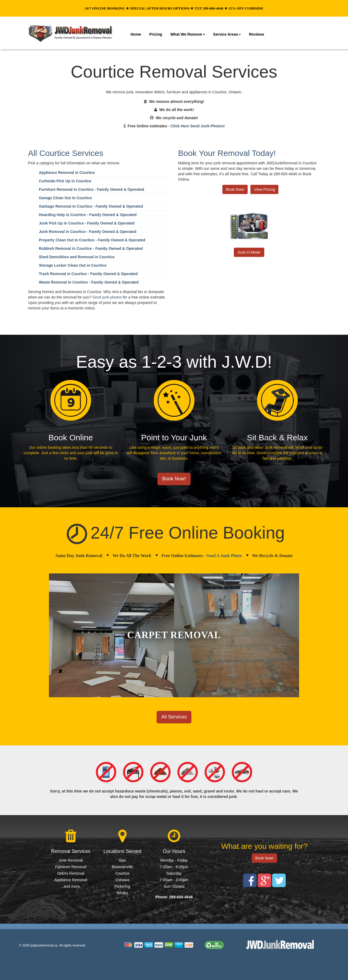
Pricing (156, 34)
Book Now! (235, 189)
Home (136, 34)
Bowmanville (122, 867)
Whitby (122, 893)
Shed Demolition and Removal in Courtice (77, 257)
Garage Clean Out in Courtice (65, 198)
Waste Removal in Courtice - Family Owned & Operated (89, 282)
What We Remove (187, 34)
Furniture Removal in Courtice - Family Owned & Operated (91, 189)
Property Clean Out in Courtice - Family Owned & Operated (92, 240)
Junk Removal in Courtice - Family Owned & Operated (88, 232)
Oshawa (122, 880)
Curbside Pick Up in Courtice (65, 181)
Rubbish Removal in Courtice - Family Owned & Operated (91, 248)
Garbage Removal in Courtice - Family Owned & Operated (91, 206)
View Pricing (264, 189)
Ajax (122, 860)
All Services (174, 717)
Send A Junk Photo (224, 556)
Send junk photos (107, 297)
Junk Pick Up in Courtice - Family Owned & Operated (87, 223)
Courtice (122, 873)
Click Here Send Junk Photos (197, 126)
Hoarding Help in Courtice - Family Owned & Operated (88, 215)
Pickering (122, 886)
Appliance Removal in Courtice (67, 173)
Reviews (257, 34)
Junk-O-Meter (249, 252)
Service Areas (227, 34)
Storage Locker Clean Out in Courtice (73, 265)
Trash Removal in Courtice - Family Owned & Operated (88, 274)
